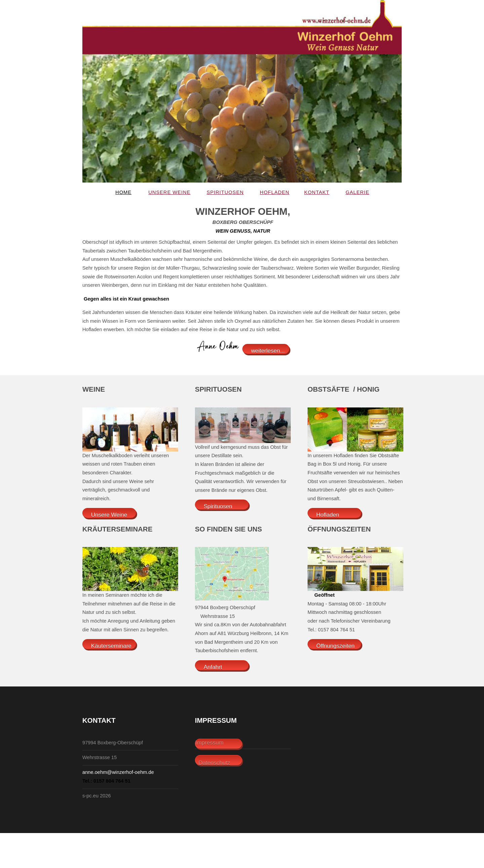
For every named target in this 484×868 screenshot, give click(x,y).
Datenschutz (213, 763)
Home (123, 192)
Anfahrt (213, 667)
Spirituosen (225, 192)
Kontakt (317, 192)
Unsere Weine (169, 192)
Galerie (357, 192)
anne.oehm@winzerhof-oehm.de (118, 772)
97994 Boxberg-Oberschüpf (113, 743)
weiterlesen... (268, 351)
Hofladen (275, 192)
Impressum (209, 743)
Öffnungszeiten (335, 646)
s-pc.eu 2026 (97, 796)
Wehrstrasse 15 (99, 757)
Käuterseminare (111, 646)
